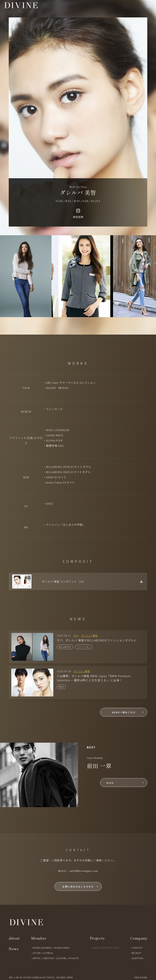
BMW (61, 687)
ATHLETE (74, 958)
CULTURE (61, 958)
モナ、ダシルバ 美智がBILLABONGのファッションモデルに (97, 640)
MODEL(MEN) (62, 948)
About (14, 938)
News (14, 949)
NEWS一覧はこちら (124, 712)
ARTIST (37, 958)
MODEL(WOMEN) (42, 948)
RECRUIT (137, 953)
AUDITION (137, 958)
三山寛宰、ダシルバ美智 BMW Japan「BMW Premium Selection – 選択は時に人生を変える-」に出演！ (94, 678)
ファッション (84, 647)
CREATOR (48, 958)
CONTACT (137, 948)
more (110, 783)
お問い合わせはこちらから (78, 887)
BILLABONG (65, 647)
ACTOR (37, 953)
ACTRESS (48, 953)
